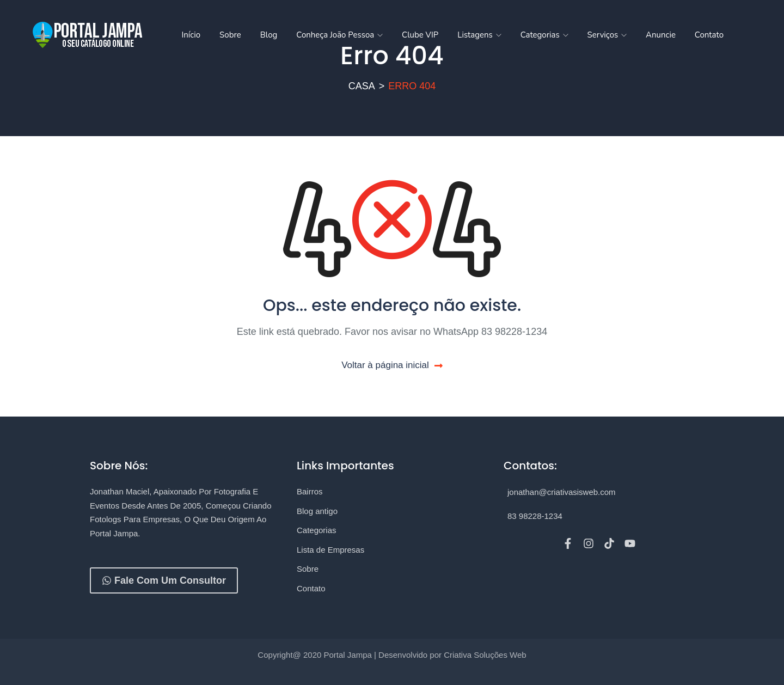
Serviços (607, 35)
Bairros (310, 491)
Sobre (230, 35)
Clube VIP (420, 35)
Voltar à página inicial (392, 365)
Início (191, 35)
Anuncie (661, 35)
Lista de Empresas (330, 550)
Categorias (544, 35)
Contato (709, 35)
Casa (362, 86)
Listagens (479, 35)
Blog (269, 35)
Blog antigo (317, 511)
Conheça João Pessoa (339, 35)
